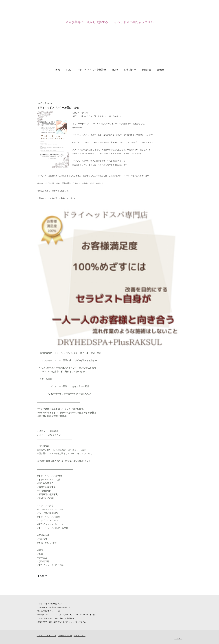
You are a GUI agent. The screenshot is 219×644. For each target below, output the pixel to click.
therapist (146, 70)
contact (161, 70)
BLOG (69, 70)
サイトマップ (79, 636)
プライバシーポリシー (46, 636)
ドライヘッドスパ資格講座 (92, 70)
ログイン (179, 639)
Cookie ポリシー (65, 636)
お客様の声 (130, 70)
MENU (115, 70)
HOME (58, 70)
